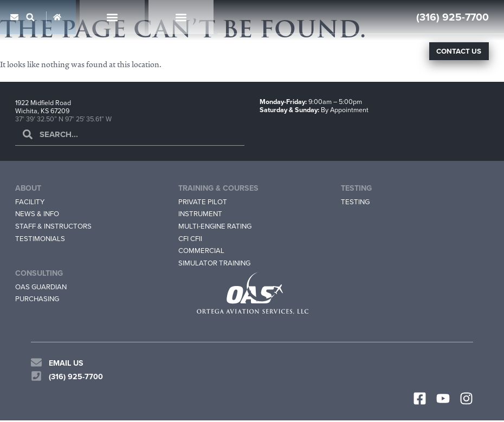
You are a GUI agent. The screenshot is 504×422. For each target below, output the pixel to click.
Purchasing (38, 301)
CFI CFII (190, 239)
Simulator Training (216, 264)
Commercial (201, 251)
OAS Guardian (42, 288)
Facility (30, 202)
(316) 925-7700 (453, 17)
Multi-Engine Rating (217, 226)
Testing (356, 202)
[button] (30, 17)
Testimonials (40, 239)
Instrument (201, 214)
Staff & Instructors (54, 226)
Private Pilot (203, 202)
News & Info (38, 214)
